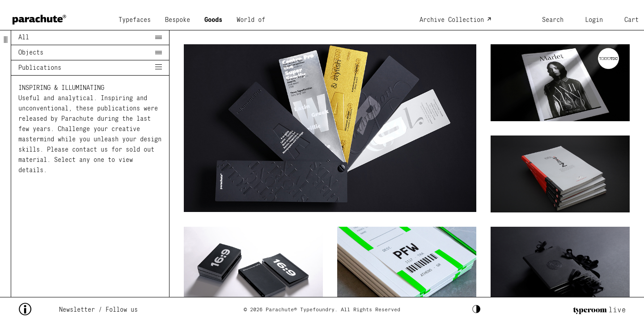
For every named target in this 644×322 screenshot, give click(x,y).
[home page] (39, 17)
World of (251, 20)
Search (553, 20)
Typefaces (135, 20)
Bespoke (178, 20)
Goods (213, 20)
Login (594, 20)
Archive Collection (452, 20)
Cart (631, 20)
